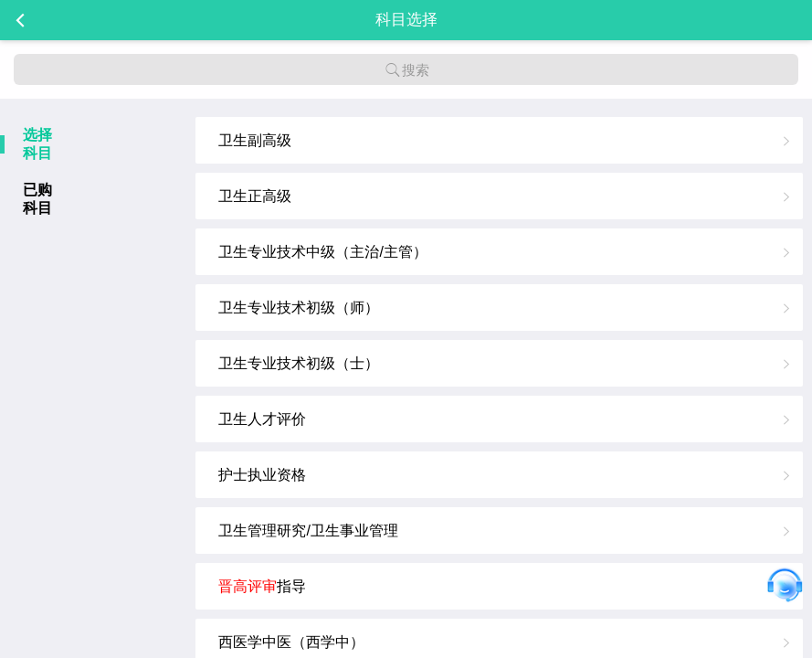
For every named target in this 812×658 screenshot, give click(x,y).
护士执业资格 (262, 475)
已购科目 (37, 199)
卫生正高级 (255, 196)
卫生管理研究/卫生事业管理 (308, 531)
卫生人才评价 (262, 419)
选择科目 (37, 144)
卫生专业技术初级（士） (299, 363)
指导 (262, 586)
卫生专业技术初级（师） (299, 308)
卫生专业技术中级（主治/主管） (322, 252)
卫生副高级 (255, 140)
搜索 (406, 69)
